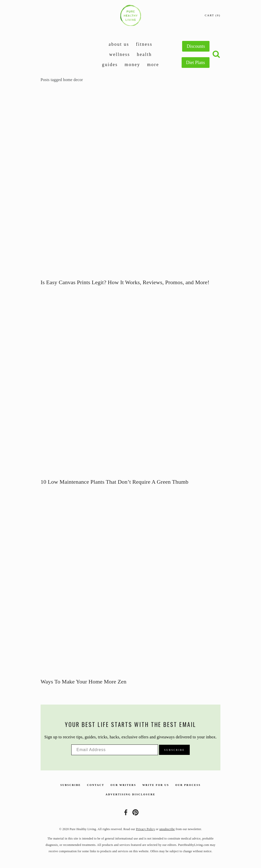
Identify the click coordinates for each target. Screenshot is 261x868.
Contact (96, 785)
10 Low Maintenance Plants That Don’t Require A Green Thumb (115, 482)
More (153, 65)
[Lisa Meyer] (126, 812)
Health (144, 54)
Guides (110, 65)
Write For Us (156, 785)
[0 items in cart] (213, 15)
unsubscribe (167, 829)
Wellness (119, 54)
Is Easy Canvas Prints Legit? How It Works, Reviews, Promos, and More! (125, 282)
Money (132, 65)
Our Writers (123, 785)
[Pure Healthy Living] (135, 812)
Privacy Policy (145, 829)
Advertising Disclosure (130, 794)
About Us (119, 44)
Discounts (196, 46)
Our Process (188, 785)
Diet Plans (196, 63)
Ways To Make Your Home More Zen (84, 682)
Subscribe (71, 785)
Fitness (144, 44)
